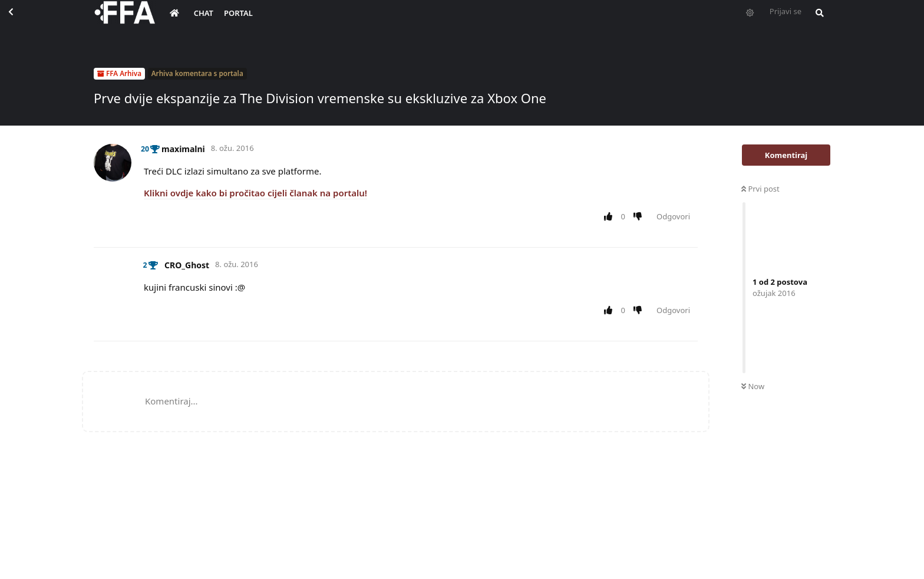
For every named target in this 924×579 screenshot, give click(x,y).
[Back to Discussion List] (21, 21)
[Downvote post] (640, 217)
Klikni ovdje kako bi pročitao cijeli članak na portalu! (255, 193)
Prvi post (760, 189)
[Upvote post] (610, 217)
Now (753, 386)
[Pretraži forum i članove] (817, 21)
